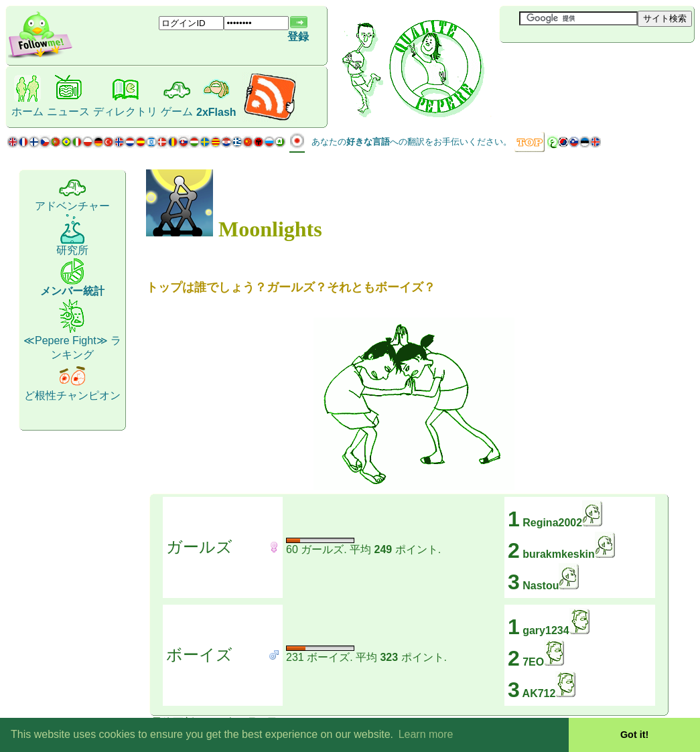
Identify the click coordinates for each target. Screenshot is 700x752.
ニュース (68, 111)
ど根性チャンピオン (72, 395)
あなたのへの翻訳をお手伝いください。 (412, 142)
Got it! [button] (634, 735)
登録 (298, 36)
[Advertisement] (579, 65)
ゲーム (177, 111)
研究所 (72, 250)
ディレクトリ (125, 111)
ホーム (27, 111)
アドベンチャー (72, 206)
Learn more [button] (426, 734)
